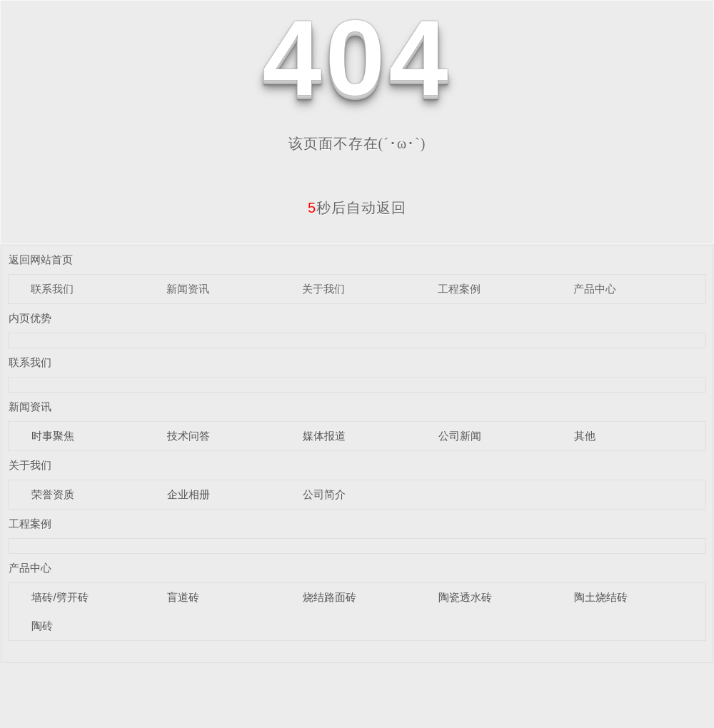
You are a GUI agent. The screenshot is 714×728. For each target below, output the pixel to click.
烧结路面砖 (330, 597)
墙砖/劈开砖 (60, 597)
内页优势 (30, 318)
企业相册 (188, 494)
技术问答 (188, 436)
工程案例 (459, 289)
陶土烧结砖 (601, 597)
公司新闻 (460, 436)
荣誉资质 (53, 494)
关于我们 (323, 289)
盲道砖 (183, 597)
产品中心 (595, 289)
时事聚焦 (53, 436)
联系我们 (52, 289)
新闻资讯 (188, 289)
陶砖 (42, 626)
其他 (585, 436)
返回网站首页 (41, 259)
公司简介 (324, 494)
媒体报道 (324, 436)
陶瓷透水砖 (465, 597)
